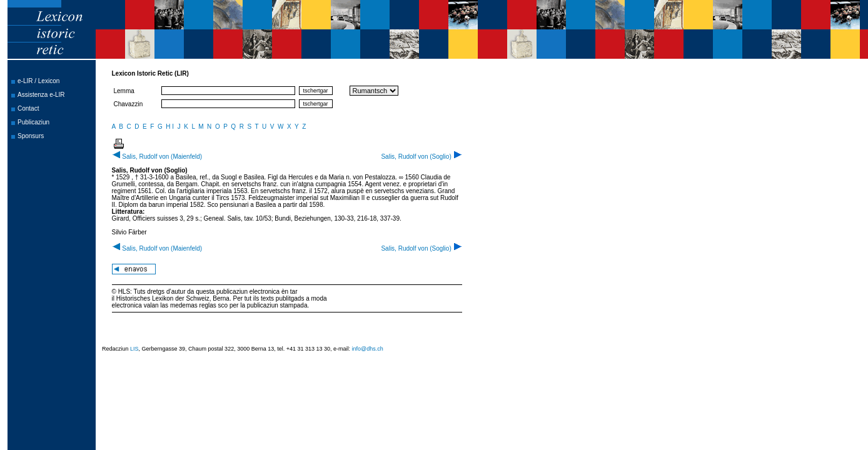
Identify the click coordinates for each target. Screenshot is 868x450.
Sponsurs (31, 136)
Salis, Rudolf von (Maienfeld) (157, 157)
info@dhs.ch (368, 349)
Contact (28, 108)
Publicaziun (33, 122)
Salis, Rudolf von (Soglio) (421, 157)
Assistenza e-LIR (41, 95)
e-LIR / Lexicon (38, 81)
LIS (134, 349)
